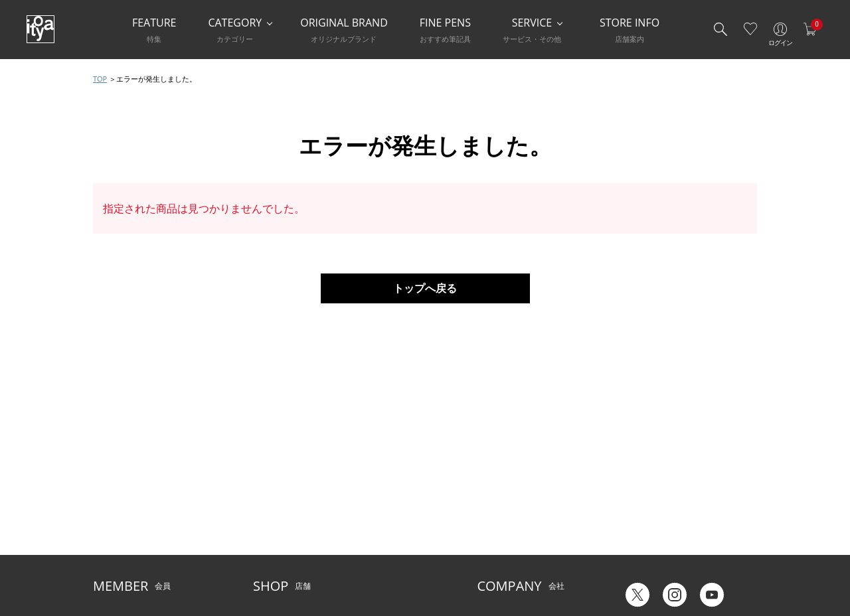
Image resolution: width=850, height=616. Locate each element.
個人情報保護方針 (125, 543)
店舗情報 (365, 503)
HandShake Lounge (289, 523)
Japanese (636, 562)
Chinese (742, 562)
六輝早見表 (639, 492)
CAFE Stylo (272, 543)
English (690, 562)
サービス (365, 483)
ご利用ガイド (117, 483)
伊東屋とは (497, 483)
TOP (100, 79)
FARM (264, 564)
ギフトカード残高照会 (659, 511)
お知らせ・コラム (381, 523)
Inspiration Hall (281, 503)
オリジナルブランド (513, 503)
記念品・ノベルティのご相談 (529, 523)
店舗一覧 (269, 483)
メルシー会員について (133, 503)
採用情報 (493, 543)
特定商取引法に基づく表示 (141, 564)
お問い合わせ (117, 523)
